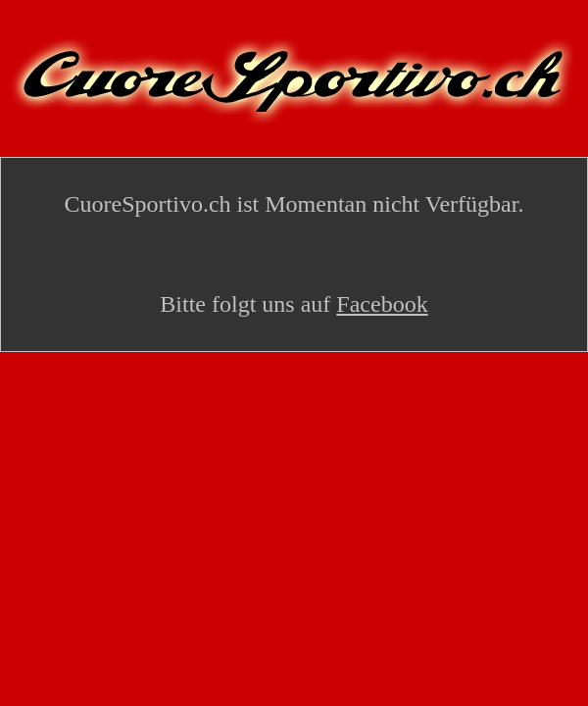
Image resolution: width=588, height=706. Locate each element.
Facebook (382, 304)
